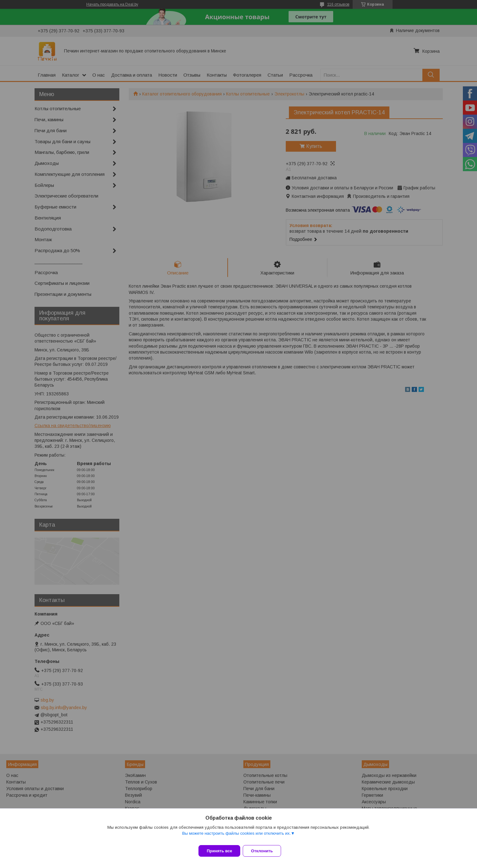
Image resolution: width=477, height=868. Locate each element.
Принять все (219, 851)
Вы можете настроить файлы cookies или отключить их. (236, 837)
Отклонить (266, 851)
